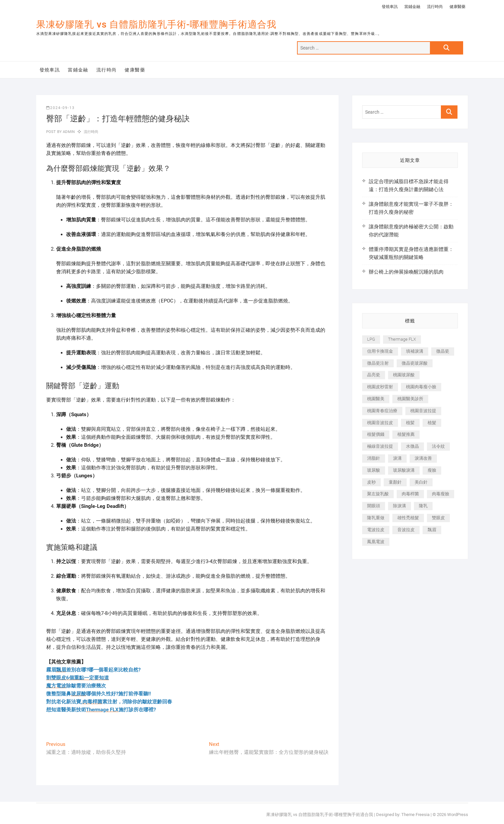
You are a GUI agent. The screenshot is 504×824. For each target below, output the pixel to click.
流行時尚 (435, 7)
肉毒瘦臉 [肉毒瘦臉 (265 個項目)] (441, 494)
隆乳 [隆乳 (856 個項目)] (423, 506)
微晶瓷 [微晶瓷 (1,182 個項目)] (443, 351)
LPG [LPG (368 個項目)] (371, 339)
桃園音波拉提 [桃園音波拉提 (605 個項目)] (423, 411)
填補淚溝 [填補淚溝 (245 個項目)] (415, 351)
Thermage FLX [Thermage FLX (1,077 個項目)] (402, 339)
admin (68, 132)
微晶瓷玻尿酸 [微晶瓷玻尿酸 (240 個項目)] (415, 363)
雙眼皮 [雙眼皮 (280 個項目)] (438, 518)
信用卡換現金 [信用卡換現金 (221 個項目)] (380, 351)
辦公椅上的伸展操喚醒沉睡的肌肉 (406, 272)
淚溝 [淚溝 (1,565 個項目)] (397, 458)
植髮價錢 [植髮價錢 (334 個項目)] (376, 434)
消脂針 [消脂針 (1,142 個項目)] (374, 458)
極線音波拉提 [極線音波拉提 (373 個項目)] (380, 446)
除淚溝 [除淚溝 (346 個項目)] (400, 506)
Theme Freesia (415, 815)
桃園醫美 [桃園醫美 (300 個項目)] (376, 399)
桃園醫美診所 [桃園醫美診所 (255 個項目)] (410, 399)
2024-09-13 (60, 108)
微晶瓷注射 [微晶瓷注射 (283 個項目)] (378, 363)
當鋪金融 (412, 7)
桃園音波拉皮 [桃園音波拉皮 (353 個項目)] (380, 423)
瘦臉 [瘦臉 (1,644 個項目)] (432, 470)
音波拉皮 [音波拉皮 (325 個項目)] (406, 530)
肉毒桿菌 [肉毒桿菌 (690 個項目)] (410, 494)
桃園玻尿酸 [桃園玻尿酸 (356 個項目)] (404, 375)
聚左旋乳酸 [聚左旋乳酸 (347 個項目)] (378, 494)
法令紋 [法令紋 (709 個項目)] (438, 446)
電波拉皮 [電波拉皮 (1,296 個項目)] (376, 530)
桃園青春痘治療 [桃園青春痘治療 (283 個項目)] (382, 411)
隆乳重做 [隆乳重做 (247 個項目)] (376, 518)
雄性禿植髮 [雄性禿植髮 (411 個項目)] (408, 518)
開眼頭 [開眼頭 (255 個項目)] (374, 506)
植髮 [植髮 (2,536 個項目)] (432, 423)
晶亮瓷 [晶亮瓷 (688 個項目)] (374, 375)
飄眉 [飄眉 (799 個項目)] (432, 530)
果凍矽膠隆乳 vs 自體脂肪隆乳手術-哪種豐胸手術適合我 (156, 24)
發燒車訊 (390, 7)
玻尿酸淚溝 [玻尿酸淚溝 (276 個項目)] (404, 470)
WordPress (458, 815)
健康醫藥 (457, 7)
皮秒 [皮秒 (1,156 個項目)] (371, 482)
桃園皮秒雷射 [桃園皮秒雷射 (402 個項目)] (380, 387)
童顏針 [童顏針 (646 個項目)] (395, 482)
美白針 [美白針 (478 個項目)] (421, 482)
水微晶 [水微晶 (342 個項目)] (412, 446)
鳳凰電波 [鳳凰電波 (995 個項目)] (376, 542)
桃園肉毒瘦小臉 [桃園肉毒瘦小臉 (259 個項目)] (421, 387)
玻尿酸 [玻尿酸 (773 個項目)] (374, 470)
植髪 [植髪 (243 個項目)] (410, 423)
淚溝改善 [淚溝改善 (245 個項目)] (423, 458)
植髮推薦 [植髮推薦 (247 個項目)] (406, 434)
